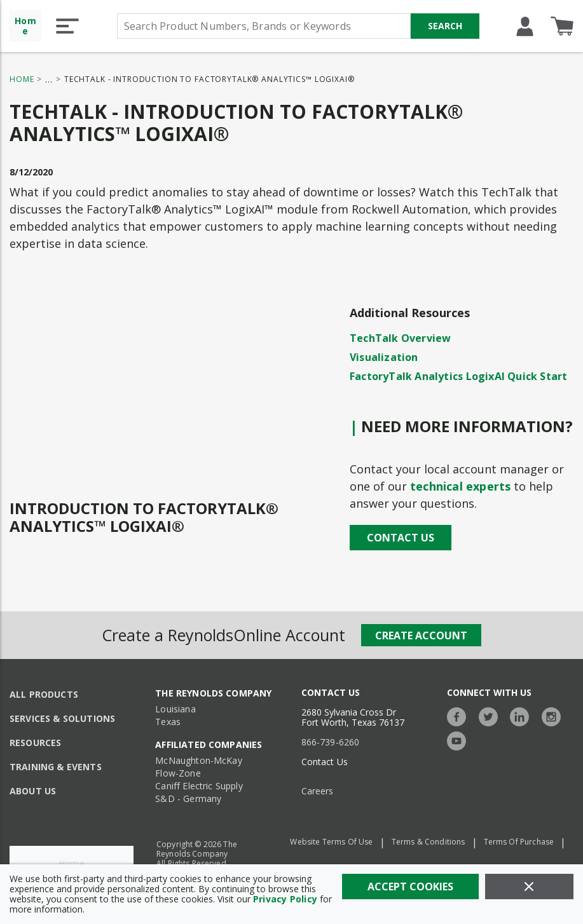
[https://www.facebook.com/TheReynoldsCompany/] (460, 715)
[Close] (530, 887)
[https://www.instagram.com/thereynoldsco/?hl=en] (554, 715)
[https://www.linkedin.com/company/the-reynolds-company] (523, 715)
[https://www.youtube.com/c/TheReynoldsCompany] (460, 739)
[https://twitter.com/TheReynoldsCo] (491, 715)
